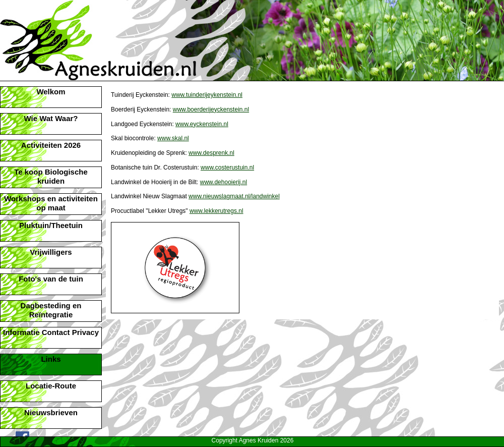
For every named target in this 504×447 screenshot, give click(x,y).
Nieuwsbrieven (51, 412)
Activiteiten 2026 (51, 145)
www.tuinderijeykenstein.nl (207, 95)
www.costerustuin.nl (227, 167)
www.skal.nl (173, 138)
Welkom (51, 92)
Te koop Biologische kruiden (51, 176)
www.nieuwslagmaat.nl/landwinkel (234, 196)
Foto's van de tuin (51, 279)
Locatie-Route (51, 386)
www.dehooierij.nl (224, 182)
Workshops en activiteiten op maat (51, 203)
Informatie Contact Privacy (51, 332)
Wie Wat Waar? (51, 118)
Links (51, 359)
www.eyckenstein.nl (202, 124)
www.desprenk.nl (211, 153)
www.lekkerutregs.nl (216, 211)
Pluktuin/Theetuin (51, 225)
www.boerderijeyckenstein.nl (211, 109)
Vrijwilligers (51, 252)
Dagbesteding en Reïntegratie (51, 310)
